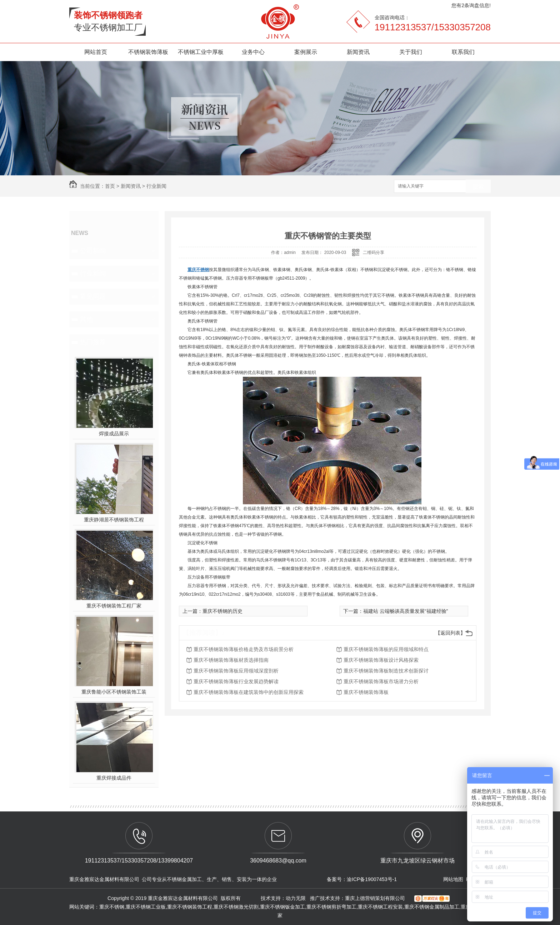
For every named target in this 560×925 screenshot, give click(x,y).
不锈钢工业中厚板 (201, 52)
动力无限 (296, 898)
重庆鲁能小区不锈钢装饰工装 (114, 692)
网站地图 (453, 879)
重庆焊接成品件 (114, 778)
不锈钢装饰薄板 (148, 52)
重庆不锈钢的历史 (222, 611)
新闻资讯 (358, 52)
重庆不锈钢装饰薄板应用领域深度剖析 (236, 671)
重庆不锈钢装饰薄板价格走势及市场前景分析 (244, 649)
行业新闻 (156, 186)
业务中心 (253, 52)
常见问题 (93, 296)
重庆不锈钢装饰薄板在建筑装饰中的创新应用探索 (249, 692)
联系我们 (463, 52)
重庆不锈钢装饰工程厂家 (114, 606)
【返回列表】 (450, 633)
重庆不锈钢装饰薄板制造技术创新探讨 (386, 671)
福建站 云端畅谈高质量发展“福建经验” (406, 611)
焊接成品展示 (114, 434)
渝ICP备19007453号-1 (372, 879)
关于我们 (411, 52)
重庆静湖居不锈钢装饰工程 (114, 520)
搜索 (478, 187)
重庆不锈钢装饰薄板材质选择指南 (231, 660)
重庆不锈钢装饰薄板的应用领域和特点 (386, 649)
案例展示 (306, 52)
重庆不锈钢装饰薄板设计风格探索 (381, 660)
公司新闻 (93, 251)
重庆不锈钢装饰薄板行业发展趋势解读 (236, 681)
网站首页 (96, 52)
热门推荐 (93, 342)
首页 (110, 186)
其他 (86, 319)
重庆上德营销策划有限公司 (376, 898)
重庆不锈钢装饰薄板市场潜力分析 (381, 681)
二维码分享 (374, 252)
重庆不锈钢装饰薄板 (366, 692)
